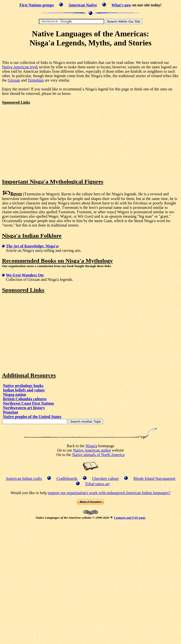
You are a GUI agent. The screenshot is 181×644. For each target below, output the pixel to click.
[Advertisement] (43, 139)
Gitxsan (14, 80)
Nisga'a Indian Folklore (32, 236)
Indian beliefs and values (24, 390)
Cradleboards (67, 479)
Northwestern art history (24, 408)
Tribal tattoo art (97, 484)
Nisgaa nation (15, 394)
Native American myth (20, 67)
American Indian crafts (24, 479)
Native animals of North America (98, 455)
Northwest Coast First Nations (29, 403)
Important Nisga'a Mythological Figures (53, 182)
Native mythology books (23, 386)
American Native (83, 5)
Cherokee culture (106, 479)
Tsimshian (36, 80)
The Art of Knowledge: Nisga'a (32, 246)
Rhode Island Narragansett (154, 479)
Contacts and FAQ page (130, 518)
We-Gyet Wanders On (24, 275)
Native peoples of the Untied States (32, 417)
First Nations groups (37, 5)
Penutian (10, 412)
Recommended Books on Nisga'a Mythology (57, 261)
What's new (121, 5)
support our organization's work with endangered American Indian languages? (109, 493)
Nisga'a (91, 446)
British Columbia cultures (25, 399)
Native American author (92, 450)
